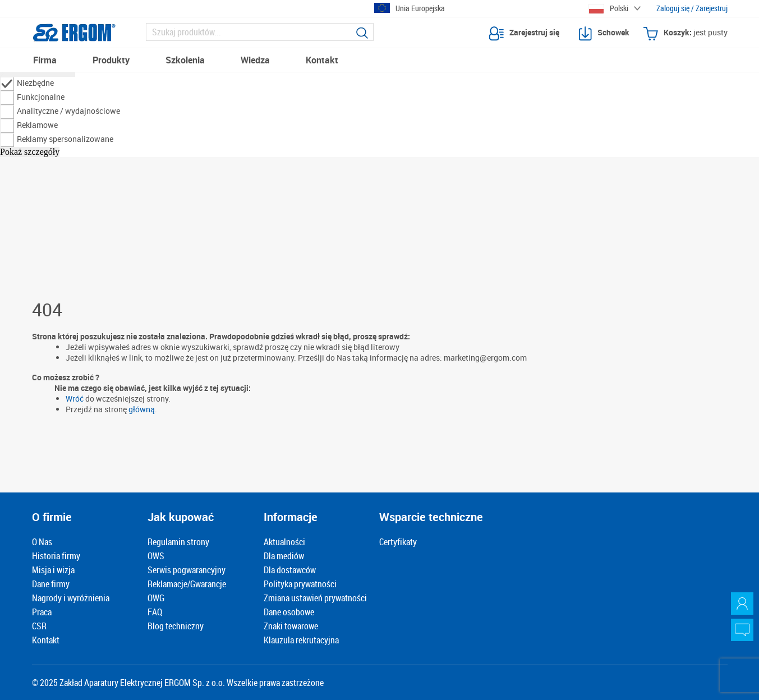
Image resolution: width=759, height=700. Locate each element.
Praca (42, 612)
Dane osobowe (289, 612)
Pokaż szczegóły (30, 152)
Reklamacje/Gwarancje (187, 584)
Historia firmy (56, 556)
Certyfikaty (398, 542)
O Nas (42, 542)
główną (142, 409)
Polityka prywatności (300, 584)
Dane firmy (51, 584)
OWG (156, 598)
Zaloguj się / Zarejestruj (692, 8)
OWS (156, 556)
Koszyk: (686, 34)
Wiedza (255, 60)
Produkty (111, 60)
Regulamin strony (178, 542)
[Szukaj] (260, 32)
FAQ (155, 612)
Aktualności (284, 542)
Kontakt (322, 60)
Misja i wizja (53, 570)
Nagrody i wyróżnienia (71, 598)
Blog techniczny (176, 626)
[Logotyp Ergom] (74, 33)
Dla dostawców (290, 570)
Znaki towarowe (291, 626)
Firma (45, 60)
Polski (608, 8)
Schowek (604, 34)
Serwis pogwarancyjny (187, 570)
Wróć (75, 399)
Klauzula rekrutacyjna (301, 640)
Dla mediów (284, 556)
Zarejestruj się (524, 34)
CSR (39, 626)
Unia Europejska (410, 8)
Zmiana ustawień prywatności (315, 598)
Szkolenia (185, 60)
